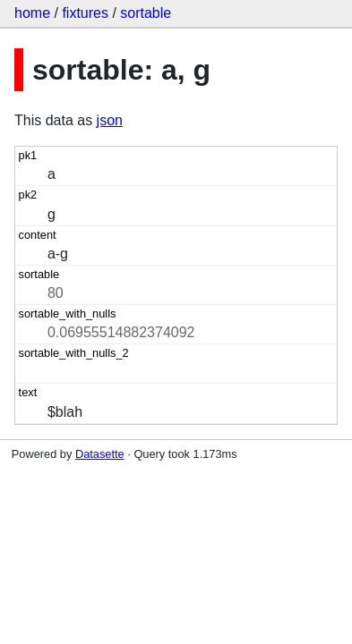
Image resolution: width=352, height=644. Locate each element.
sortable (146, 13)
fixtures (85, 13)
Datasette (100, 454)
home (32, 13)
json (110, 120)
